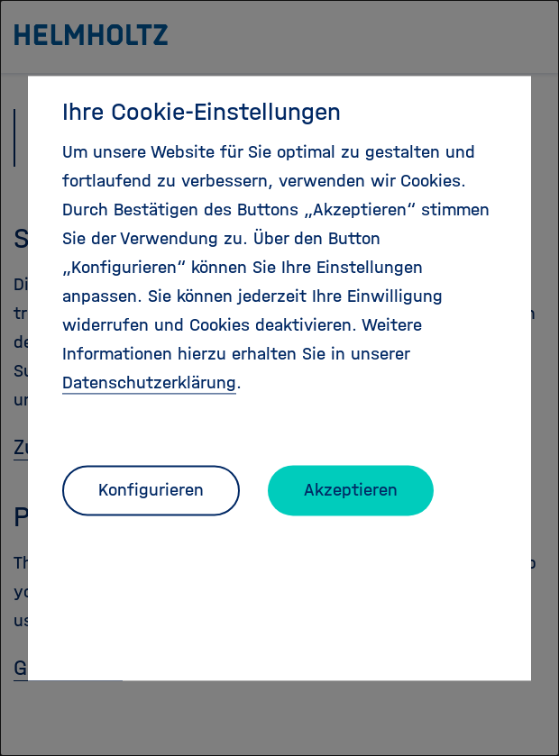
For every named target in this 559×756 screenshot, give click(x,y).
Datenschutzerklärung (149, 383)
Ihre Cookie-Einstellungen (202, 112)
